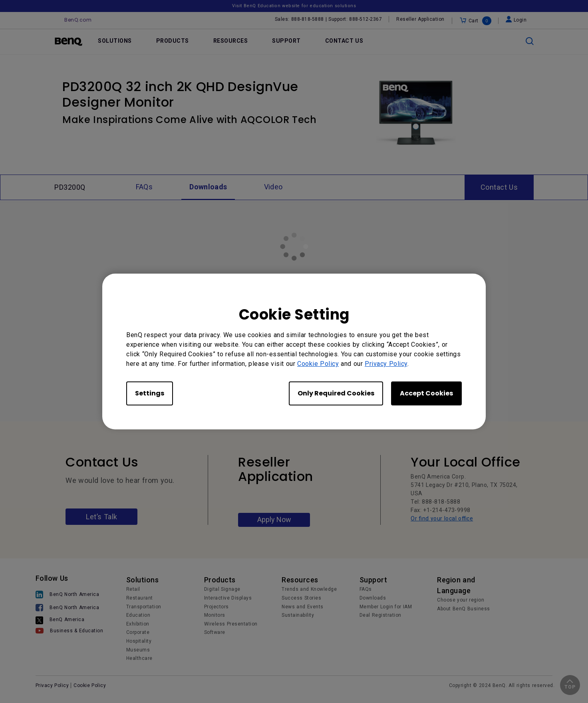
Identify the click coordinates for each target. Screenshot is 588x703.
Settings (150, 393)
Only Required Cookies (336, 393)
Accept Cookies (426, 393)
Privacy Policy (386, 364)
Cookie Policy (318, 364)
